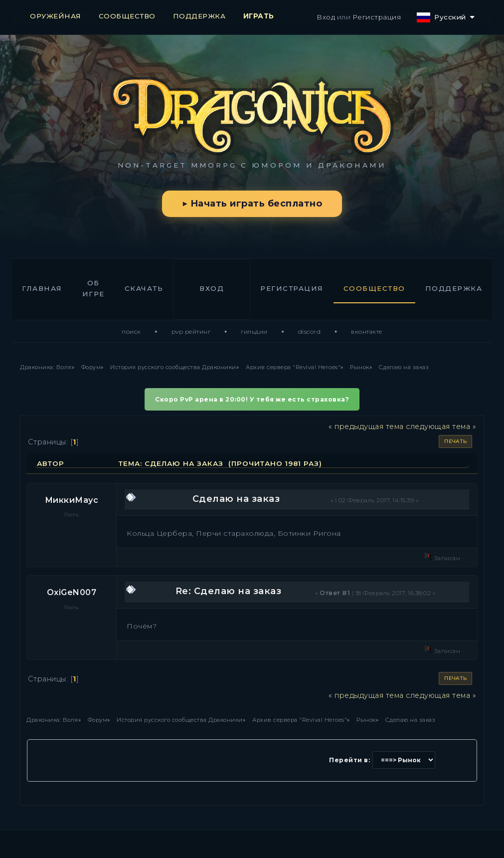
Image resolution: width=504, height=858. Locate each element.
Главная (42, 288)
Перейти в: (349, 760)
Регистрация (377, 17)
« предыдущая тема (366, 427)
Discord (310, 331)
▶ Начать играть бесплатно (252, 204)
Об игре (93, 288)
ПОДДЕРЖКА (199, 16)
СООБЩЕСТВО (127, 16)
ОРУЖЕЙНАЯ (56, 16)
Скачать (144, 288)
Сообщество (374, 288)
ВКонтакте (367, 331)
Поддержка (454, 288)
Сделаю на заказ (236, 499)
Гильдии (254, 331)
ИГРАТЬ (259, 16)
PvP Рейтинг (191, 331)
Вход (326, 17)
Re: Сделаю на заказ (229, 591)
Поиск (131, 331)
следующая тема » (441, 427)
